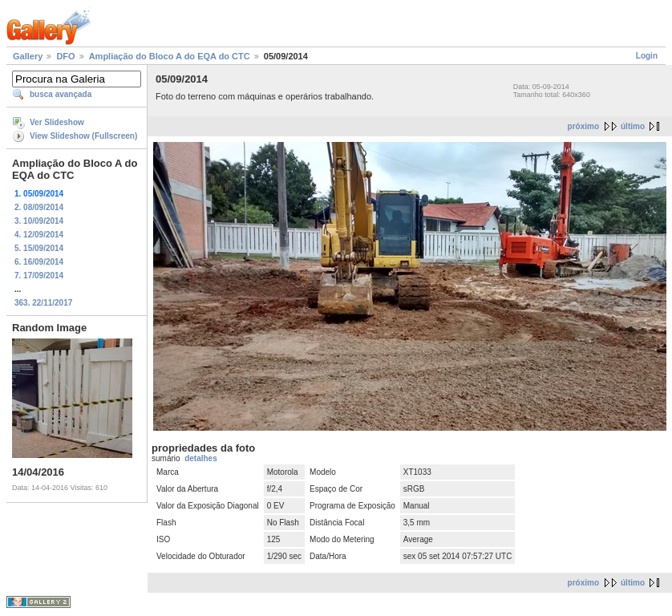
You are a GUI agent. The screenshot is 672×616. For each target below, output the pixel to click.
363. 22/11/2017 (43, 303)
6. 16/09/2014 (39, 262)
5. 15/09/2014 (39, 248)
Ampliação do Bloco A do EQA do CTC (170, 56)
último (633, 126)
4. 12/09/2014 (39, 235)
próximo (583, 126)
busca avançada (61, 94)
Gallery (28, 56)
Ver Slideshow (57, 122)
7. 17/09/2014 (39, 276)
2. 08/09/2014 (39, 207)
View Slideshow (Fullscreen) (83, 136)
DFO (65, 56)
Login (647, 56)
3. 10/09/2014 (39, 221)
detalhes (201, 458)
